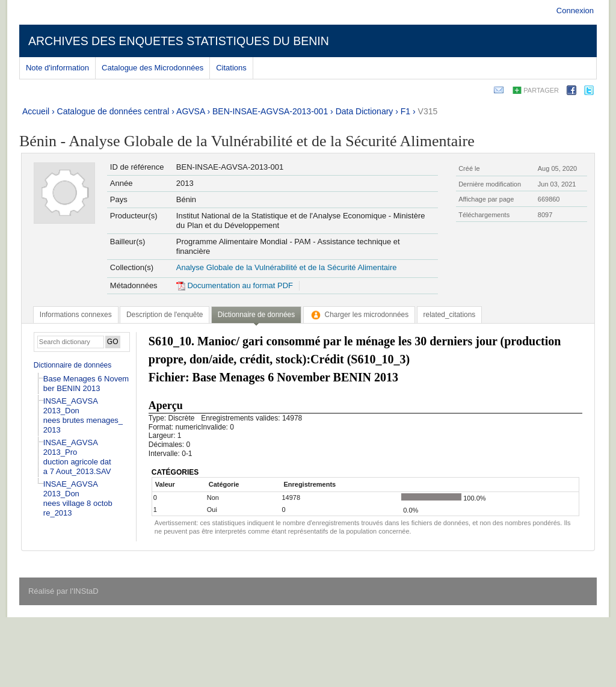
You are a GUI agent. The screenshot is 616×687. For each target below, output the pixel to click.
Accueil (36, 111)
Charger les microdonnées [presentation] (359, 315)
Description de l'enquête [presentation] (165, 315)
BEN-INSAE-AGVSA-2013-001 (270, 111)
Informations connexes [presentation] (76, 315)
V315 (428, 111)
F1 (405, 111)
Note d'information (57, 68)
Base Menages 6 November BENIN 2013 (86, 384)
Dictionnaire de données (72, 365)
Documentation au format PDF (235, 285)
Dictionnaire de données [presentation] (256, 315)
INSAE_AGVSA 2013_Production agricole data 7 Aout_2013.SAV (77, 457)
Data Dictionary (365, 111)
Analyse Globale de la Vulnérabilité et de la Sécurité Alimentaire (287, 267)
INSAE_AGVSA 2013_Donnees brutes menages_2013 (83, 415)
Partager (541, 90)
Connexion (575, 11)
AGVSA (190, 111)
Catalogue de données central (113, 111)
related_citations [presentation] (450, 315)
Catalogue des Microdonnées (152, 68)
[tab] (76, 315)
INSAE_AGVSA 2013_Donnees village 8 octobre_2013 (78, 498)
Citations (231, 68)
